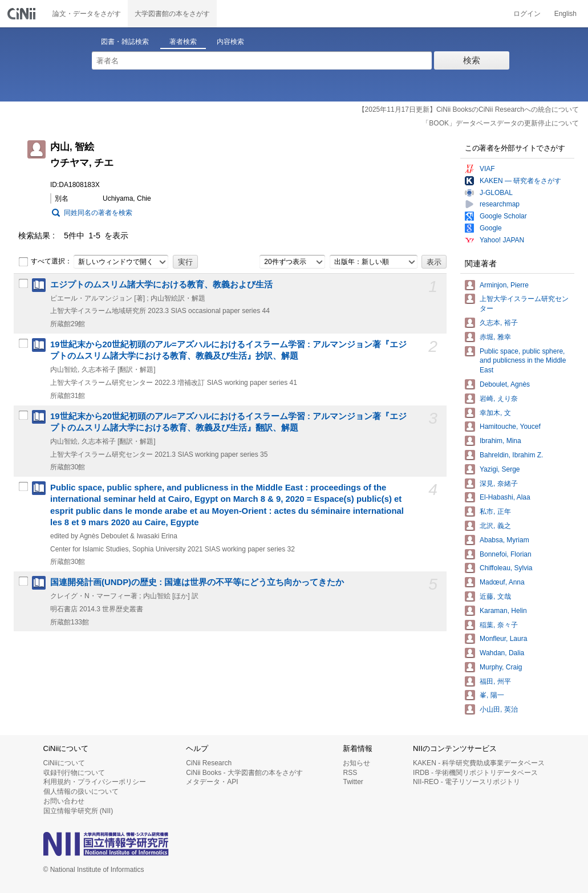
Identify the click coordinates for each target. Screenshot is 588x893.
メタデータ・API (212, 782)
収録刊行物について (74, 773)
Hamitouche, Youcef (510, 427)
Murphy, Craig (501, 667)
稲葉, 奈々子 (499, 625)
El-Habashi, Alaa (505, 497)
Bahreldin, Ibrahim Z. (511, 455)
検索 (472, 60)
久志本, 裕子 (499, 323)
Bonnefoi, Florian (506, 554)
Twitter (353, 782)
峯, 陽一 (492, 695)
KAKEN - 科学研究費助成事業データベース (479, 763)
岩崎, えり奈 (499, 399)
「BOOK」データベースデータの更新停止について (500, 123)
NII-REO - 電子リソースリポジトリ (467, 782)
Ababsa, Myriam (504, 540)
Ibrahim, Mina (500, 441)
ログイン (527, 14)
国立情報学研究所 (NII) (78, 811)
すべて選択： (45, 262)
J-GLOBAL (496, 193)
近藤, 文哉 (495, 596)
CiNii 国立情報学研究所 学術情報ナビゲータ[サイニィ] (23, 14)
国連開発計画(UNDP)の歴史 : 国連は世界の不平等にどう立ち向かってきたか (197, 582)
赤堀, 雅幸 (495, 337)
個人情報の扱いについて (81, 791)
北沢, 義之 (495, 526)
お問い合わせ (64, 801)
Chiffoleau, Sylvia (506, 568)
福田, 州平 (495, 681)
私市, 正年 (495, 512)
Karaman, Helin (503, 611)
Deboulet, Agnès (505, 384)
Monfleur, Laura (503, 639)
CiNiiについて (64, 763)
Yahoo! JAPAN (502, 240)
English (565, 14)
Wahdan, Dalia (502, 653)
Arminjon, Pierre (504, 285)
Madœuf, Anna (502, 582)
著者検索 (183, 42)
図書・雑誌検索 (125, 42)
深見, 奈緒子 (499, 484)
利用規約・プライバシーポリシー (95, 782)
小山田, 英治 (499, 709)
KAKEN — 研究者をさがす (520, 181)
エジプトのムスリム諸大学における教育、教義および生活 (161, 285)
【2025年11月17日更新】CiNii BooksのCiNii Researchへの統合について (469, 109)
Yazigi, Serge (500, 469)
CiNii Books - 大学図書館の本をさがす (244, 773)
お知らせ (356, 763)
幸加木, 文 (495, 413)
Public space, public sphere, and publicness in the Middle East (523, 361)
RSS (350, 773)
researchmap (500, 204)
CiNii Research (209, 763)
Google (491, 228)
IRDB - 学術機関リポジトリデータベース (475, 773)
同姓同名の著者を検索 (98, 213)
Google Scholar (503, 216)
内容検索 (230, 42)
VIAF (487, 169)
